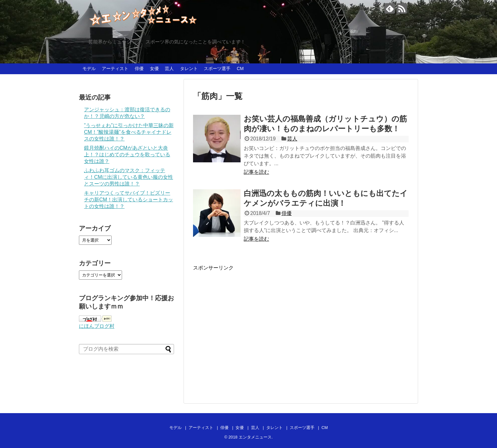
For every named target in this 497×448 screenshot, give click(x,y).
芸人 (169, 68)
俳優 (139, 68)
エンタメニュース (255, 437)
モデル (89, 68)
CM (240, 68)
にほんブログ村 (97, 326)
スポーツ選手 (217, 68)
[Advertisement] (246, 332)
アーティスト (115, 68)
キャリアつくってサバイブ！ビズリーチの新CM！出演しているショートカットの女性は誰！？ (129, 200)
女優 (154, 68)
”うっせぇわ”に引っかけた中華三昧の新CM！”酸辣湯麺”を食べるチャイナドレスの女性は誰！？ (129, 132)
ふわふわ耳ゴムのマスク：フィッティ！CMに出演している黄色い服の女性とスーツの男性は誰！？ (129, 177)
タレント (189, 68)
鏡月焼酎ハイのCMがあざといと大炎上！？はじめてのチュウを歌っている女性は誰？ (127, 155)
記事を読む (256, 172)
